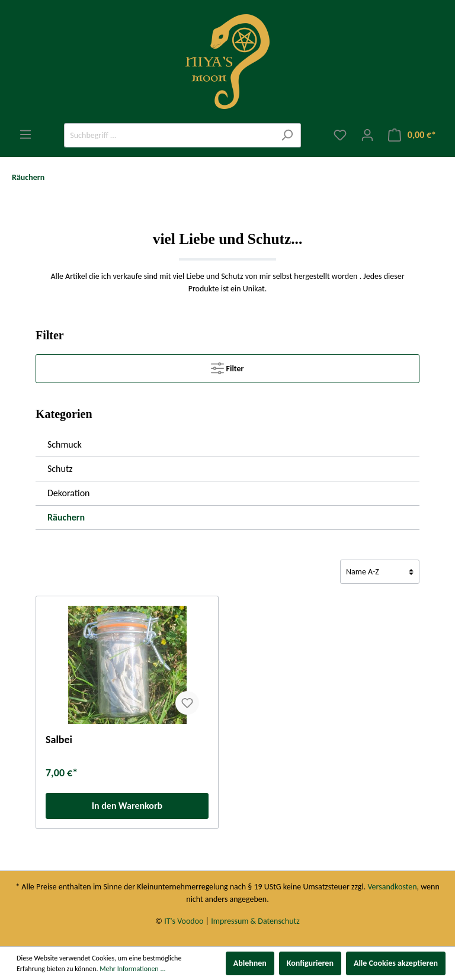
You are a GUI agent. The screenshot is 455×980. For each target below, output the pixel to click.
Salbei (59, 740)
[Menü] (25, 135)
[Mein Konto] (367, 135)
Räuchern (66, 517)
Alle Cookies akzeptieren (396, 963)
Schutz (60, 469)
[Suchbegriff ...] (169, 135)
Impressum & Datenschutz (255, 921)
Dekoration (69, 493)
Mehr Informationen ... (132, 969)
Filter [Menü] (227, 366)
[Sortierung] (380, 572)
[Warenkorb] (412, 135)
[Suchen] (287, 135)
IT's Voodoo (184, 921)
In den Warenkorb (127, 806)
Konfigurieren (310, 963)
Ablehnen (250, 963)
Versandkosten (392, 887)
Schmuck (65, 444)
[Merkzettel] (340, 135)
